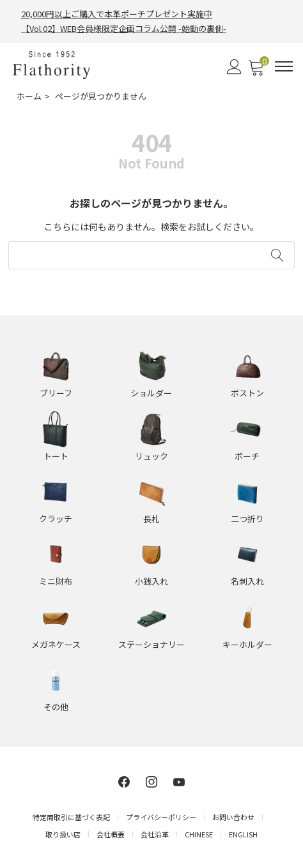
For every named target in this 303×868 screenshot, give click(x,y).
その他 (56, 707)
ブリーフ (56, 393)
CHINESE (199, 834)
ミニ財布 (56, 581)
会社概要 (111, 834)
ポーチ (247, 456)
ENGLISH (243, 834)
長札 (151, 519)
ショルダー (151, 393)
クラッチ (56, 519)
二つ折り (247, 519)
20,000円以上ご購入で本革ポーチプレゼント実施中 (117, 14)
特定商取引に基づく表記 (71, 817)
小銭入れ (151, 581)
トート (56, 456)
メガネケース (56, 644)
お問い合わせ (233, 817)
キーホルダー (247, 644)
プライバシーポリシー (161, 817)
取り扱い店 (63, 834)
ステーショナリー (151, 644)
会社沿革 (155, 834)
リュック (151, 456)
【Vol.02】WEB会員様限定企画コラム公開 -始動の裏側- (124, 28)
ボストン (247, 393)
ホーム (29, 96)
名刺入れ (247, 581)
